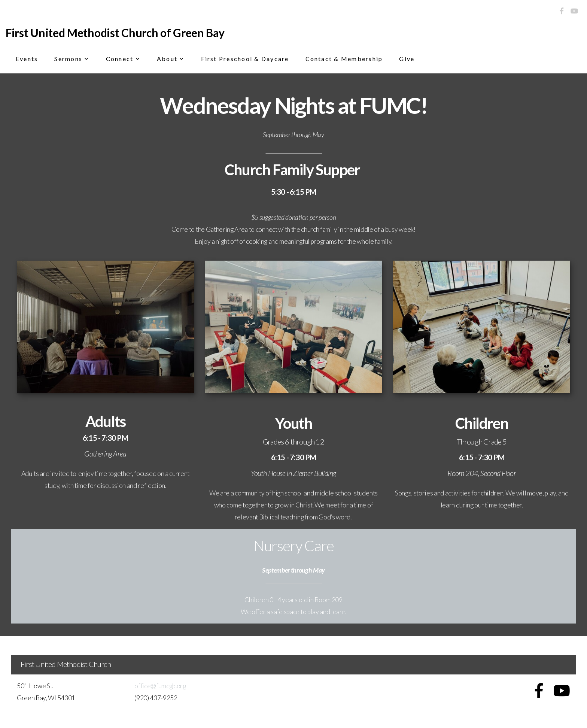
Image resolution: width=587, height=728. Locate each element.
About (171, 59)
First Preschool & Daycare (245, 59)
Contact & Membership (344, 59)
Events (27, 59)
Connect (123, 59)
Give (407, 59)
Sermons (72, 59)
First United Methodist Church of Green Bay (115, 33)
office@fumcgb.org (160, 686)
